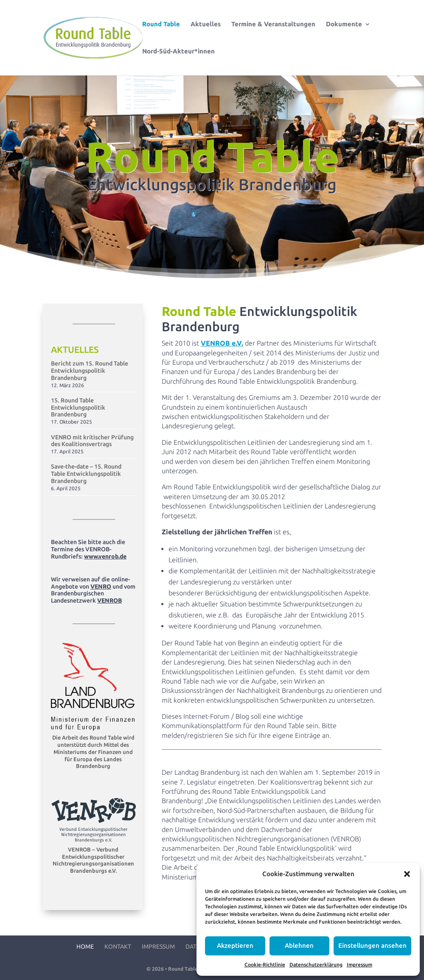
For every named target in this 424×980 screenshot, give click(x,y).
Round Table (161, 24)
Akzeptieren (235, 945)
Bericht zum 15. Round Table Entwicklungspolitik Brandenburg (90, 371)
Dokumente (344, 24)
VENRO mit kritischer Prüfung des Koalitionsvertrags (92, 441)
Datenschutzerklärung (316, 965)
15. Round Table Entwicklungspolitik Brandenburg (78, 408)
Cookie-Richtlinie (265, 965)
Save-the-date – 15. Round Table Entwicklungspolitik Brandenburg (86, 474)
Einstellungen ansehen (372, 945)
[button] (407, 874)
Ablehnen (299, 945)
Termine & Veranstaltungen (273, 24)
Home (85, 946)
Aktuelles (206, 24)
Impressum (359, 965)
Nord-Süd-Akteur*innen (178, 52)
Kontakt (118, 946)
